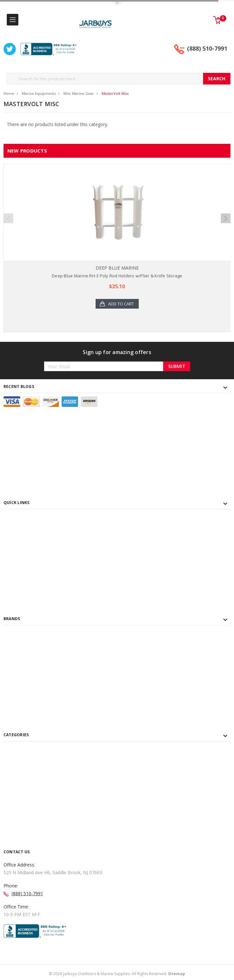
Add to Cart (121, 304)
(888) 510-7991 (207, 48)
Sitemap (177, 974)
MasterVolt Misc (115, 93)
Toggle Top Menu (117, 3)
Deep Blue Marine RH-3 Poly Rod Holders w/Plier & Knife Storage (117, 276)
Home (9, 93)
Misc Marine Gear (79, 93)
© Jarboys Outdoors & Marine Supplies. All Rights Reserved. (117, 974)
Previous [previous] (8, 218)
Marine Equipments (39, 93)
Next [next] (226, 218)
